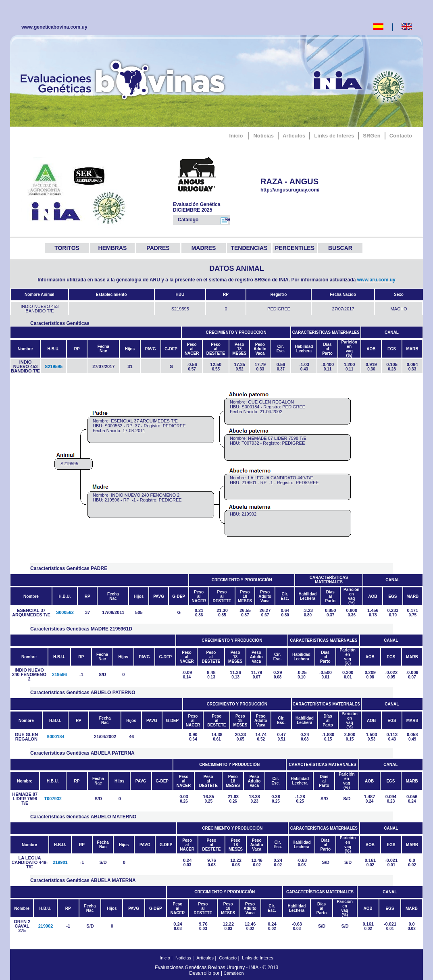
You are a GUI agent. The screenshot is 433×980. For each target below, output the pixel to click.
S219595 (54, 366)
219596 (59, 674)
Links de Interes (334, 136)
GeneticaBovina (125, 79)
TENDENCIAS (249, 248)
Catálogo (204, 221)
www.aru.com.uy (376, 280)
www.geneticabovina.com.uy (54, 27)
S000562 (65, 612)
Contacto (401, 136)
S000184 (56, 737)
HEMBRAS (113, 248)
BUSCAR (340, 248)
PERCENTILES (295, 248)
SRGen (372, 136)
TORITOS (67, 248)
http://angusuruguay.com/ (301, 190)
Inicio (236, 136)
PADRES (158, 248)
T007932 (53, 799)
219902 (46, 926)
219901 (60, 862)
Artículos (294, 136)
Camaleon (234, 973)
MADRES (204, 248)
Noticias (263, 136)
